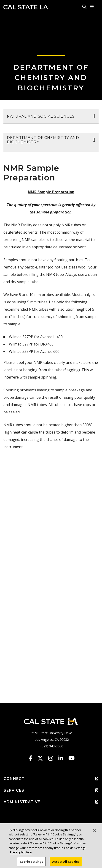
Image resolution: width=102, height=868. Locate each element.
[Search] (84, 7)
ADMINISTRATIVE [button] (51, 802)
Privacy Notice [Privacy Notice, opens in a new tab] (21, 854)
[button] (92, 7)
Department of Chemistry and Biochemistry (51, 78)
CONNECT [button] (51, 779)
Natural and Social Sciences (41, 116)
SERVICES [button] (51, 791)
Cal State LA (26, 7)
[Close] (95, 833)
